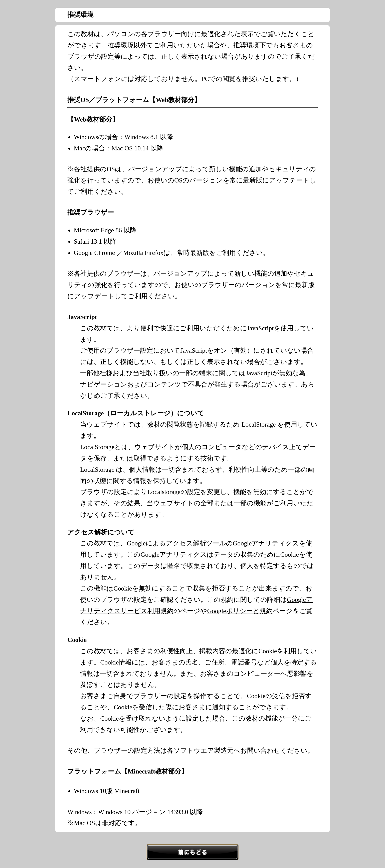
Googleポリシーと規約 (240, 611)
